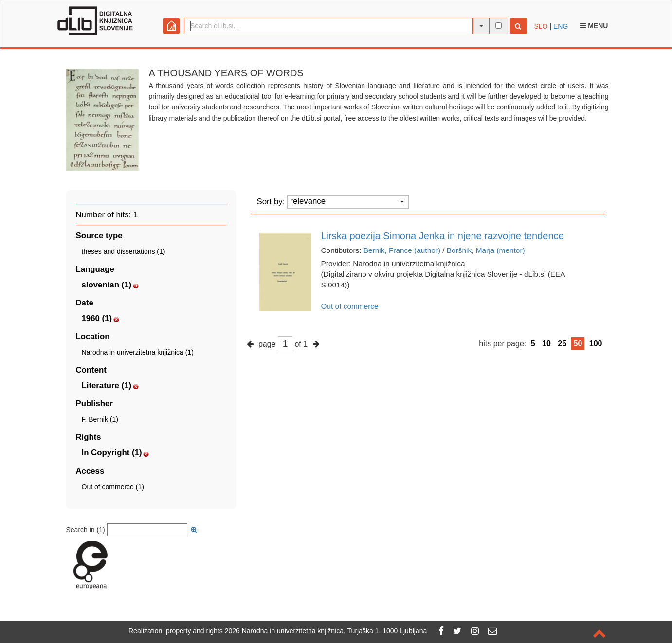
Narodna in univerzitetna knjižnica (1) (138, 352)
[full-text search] (499, 26)
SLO (541, 26)
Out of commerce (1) (113, 487)
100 (596, 344)
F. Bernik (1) (100, 419)
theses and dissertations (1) (124, 251)
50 (578, 344)
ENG (561, 26)
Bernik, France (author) (402, 250)
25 (562, 344)
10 (546, 344)
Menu (594, 26)
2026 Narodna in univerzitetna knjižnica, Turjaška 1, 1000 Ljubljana (326, 631)
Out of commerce (350, 306)
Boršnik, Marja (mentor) (486, 250)
